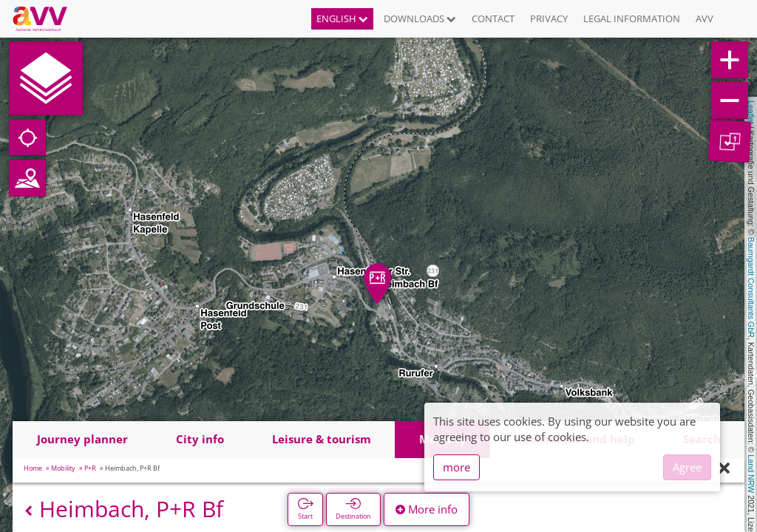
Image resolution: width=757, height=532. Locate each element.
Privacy (549, 18)
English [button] (342, 18)
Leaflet (751, 112)
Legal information (632, 18)
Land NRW (751, 474)
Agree (687, 467)
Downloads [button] (420, 18)
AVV (705, 18)
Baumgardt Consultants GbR (751, 287)
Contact (493, 18)
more (456, 467)
